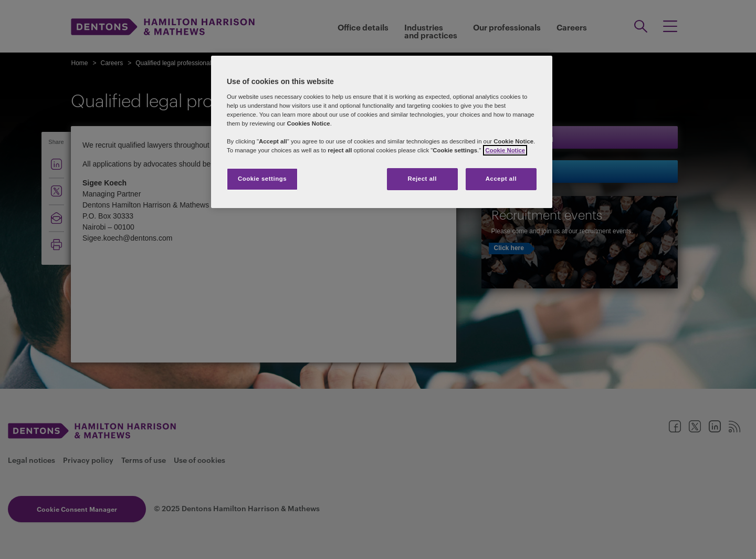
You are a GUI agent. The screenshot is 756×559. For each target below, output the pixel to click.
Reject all (422, 179)
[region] (382, 132)
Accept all (501, 179)
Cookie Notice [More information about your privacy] (505, 150)
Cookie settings (262, 179)
